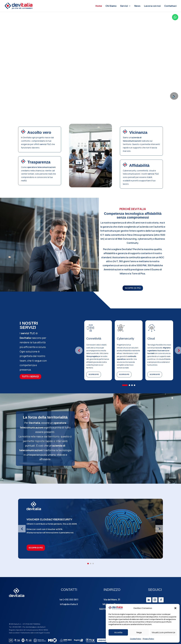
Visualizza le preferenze (163, 632)
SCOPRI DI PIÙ (133, 288)
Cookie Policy (136, 639)
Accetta (118, 632)
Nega (139, 632)
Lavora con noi (152, 6)
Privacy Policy (148, 639)
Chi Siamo (111, 6)
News (137, 6)
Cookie (47, 633)
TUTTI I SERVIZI (30, 377)
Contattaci (170, 6)
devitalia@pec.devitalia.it (36, 627)
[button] (175, 608)
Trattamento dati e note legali (32, 633)
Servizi (124, 6)
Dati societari (14, 633)
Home (99, 6)
